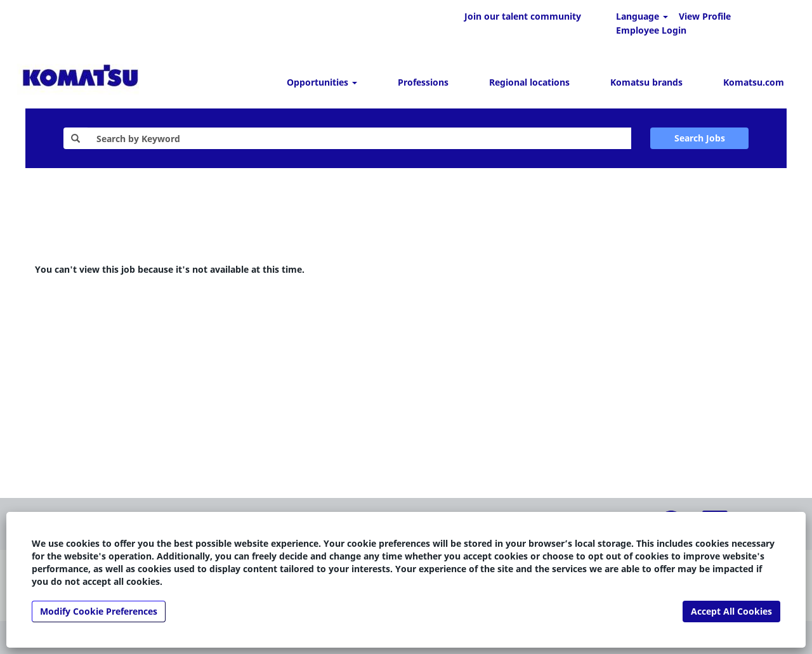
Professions (423, 82)
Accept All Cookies (731, 611)
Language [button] (642, 16)
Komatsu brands (646, 82)
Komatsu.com (754, 82)
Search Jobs (700, 138)
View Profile (705, 16)
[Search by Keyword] (359, 138)
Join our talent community (523, 16)
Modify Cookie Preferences (99, 611)
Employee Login (651, 30)
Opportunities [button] (322, 82)
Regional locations (529, 82)
